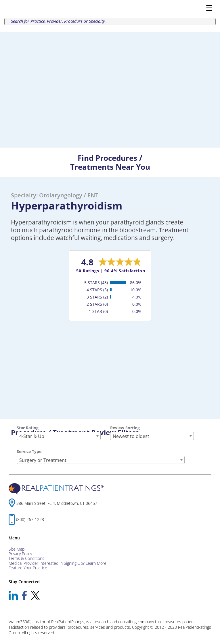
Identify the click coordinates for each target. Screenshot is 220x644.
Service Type (29, 451)
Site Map (17, 549)
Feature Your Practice (28, 568)
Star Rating (28, 428)
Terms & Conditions (26, 558)
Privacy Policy (20, 554)
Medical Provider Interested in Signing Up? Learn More (58, 563)
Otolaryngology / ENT (69, 195)
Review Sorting (125, 428)
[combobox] (59, 436)
